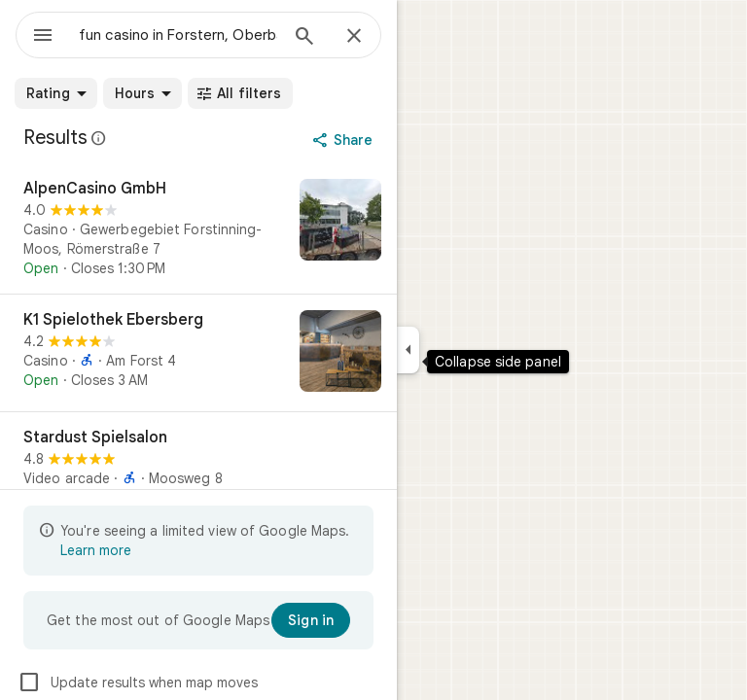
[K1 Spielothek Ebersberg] (198, 353)
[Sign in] (311, 620)
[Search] (304, 38)
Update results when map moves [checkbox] (138, 682)
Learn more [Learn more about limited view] (96, 550)
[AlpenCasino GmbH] (198, 228)
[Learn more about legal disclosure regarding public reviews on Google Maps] (99, 138)
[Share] (345, 140)
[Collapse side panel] (408, 350)
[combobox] (178, 35)
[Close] (354, 37)
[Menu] (43, 37)
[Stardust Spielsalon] (198, 471)
